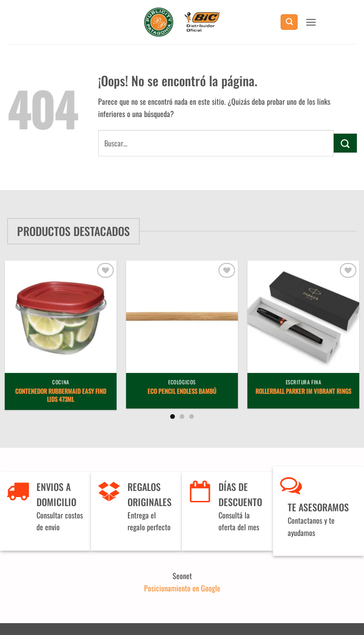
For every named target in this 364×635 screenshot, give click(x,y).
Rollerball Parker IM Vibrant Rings (303, 392)
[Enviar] (345, 143)
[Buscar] (289, 22)
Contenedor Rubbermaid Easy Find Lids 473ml (61, 396)
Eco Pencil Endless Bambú (182, 392)
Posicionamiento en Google (182, 588)
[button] (311, 22)
